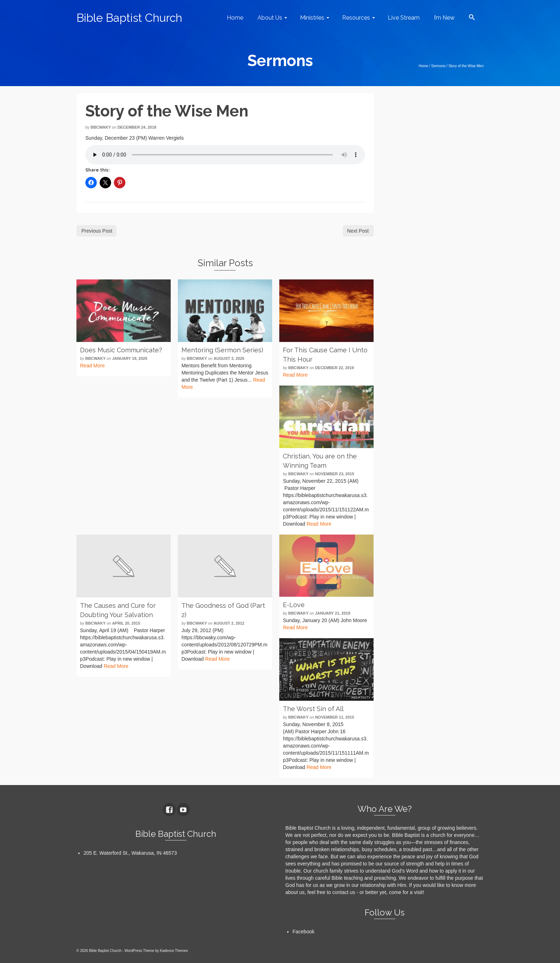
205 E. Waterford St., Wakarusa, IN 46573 (130, 853)
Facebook (303, 932)
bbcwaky (101, 127)
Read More (92, 366)
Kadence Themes (174, 951)
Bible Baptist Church (129, 18)
